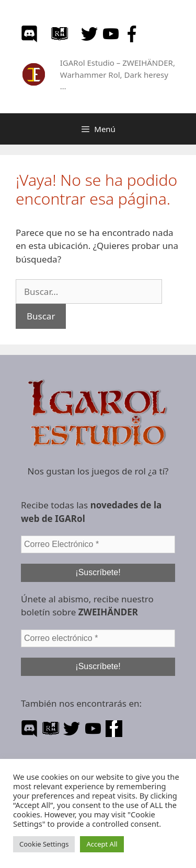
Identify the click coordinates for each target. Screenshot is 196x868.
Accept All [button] (102, 844)
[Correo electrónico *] (98, 638)
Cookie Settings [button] (44, 844)
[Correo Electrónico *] (98, 544)
